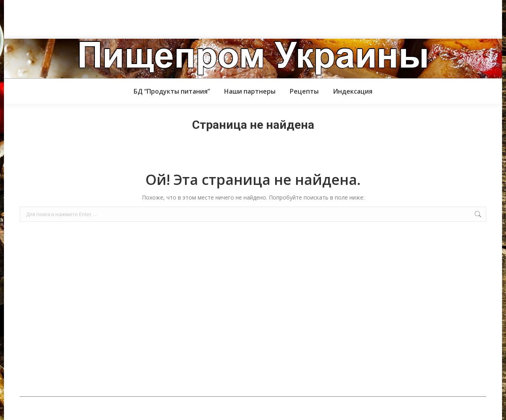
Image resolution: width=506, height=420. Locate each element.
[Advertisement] (144, 18)
